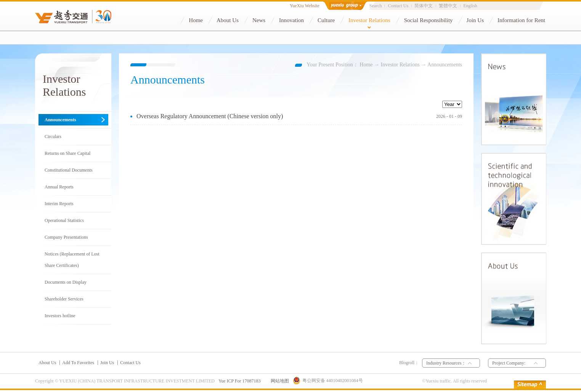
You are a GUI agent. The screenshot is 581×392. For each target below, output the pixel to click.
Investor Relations (400, 65)
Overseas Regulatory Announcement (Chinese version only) (210, 116)
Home (366, 65)
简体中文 (424, 6)
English (470, 6)
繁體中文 (448, 6)
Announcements (445, 65)
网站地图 (279, 381)
